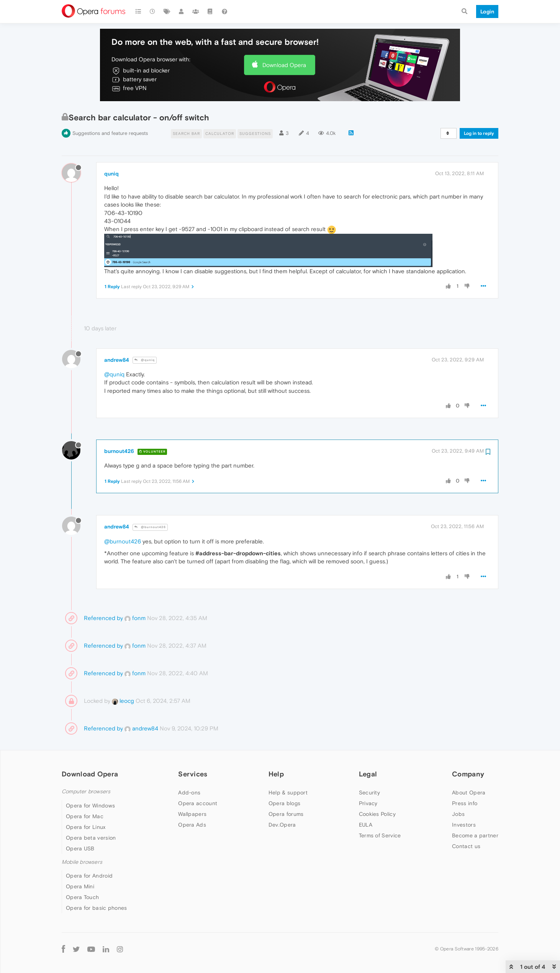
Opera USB (80, 848)
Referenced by (103, 618)
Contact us (466, 846)
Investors (464, 825)
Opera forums (286, 814)
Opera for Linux (86, 827)
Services (193, 774)
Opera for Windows (90, 806)
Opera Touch (82, 897)
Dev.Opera (282, 825)
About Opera (469, 793)
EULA (366, 825)
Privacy (368, 803)
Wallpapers (192, 814)
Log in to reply (479, 133)
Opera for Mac (85, 816)
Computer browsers (86, 792)
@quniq (145, 360)
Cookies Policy (377, 814)
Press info (465, 803)
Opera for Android (89, 876)
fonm (135, 618)
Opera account (198, 803)
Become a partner (475, 835)
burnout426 (119, 451)
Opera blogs (284, 803)
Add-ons (189, 793)
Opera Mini (80, 886)
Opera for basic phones (97, 908)
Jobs (458, 814)
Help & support (288, 793)
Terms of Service (380, 835)
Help (276, 774)
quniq (111, 174)
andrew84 (117, 360)
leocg (123, 701)
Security (369, 793)
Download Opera (284, 65)
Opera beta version (91, 838)
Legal (368, 774)
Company (468, 774)
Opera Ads (192, 825)
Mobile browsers (82, 862)
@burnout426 (150, 527)
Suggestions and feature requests (110, 133)
